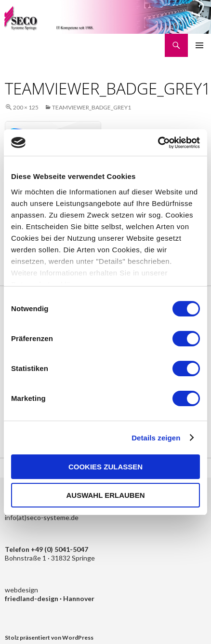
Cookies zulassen (105, 467)
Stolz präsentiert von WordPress (49, 637)
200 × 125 (26, 107)
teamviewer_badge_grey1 (92, 107)
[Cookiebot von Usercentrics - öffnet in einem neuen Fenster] (158, 143)
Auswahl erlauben (105, 495)
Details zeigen (156, 438)
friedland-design (32, 598)
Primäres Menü (199, 45)
